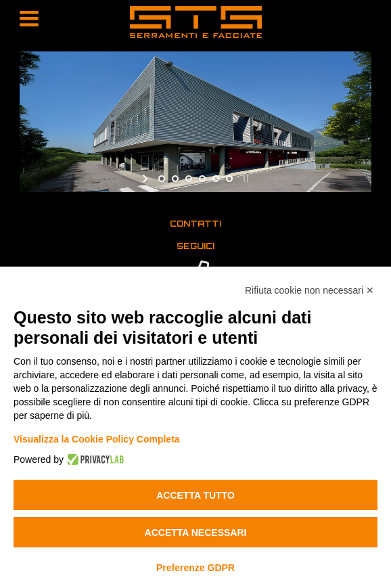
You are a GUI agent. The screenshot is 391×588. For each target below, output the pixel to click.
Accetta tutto (195, 495)
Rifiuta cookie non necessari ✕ (309, 290)
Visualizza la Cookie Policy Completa (97, 439)
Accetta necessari (196, 533)
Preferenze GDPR (195, 568)
